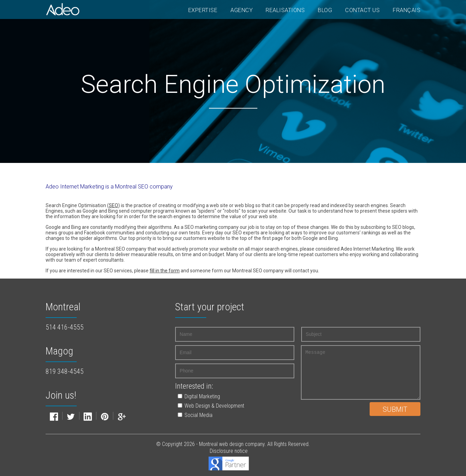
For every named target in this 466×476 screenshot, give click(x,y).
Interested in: (194, 386)
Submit (395, 410)
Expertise (203, 10)
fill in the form (165, 271)
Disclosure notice (229, 451)
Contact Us (362, 10)
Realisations (285, 10)
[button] (227, 396)
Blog (325, 10)
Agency (241, 10)
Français (407, 10)
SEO (113, 205)
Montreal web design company (232, 444)
